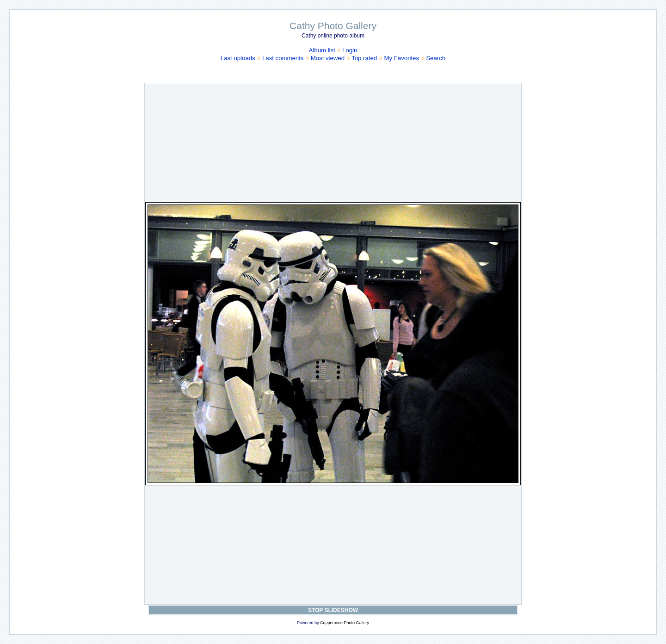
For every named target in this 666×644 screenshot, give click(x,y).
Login (350, 50)
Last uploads (238, 58)
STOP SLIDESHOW (333, 610)
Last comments (283, 58)
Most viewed (328, 58)
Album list (322, 50)
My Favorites (402, 58)
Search (436, 58)
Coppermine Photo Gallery (345, 623)
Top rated (364, 58)
